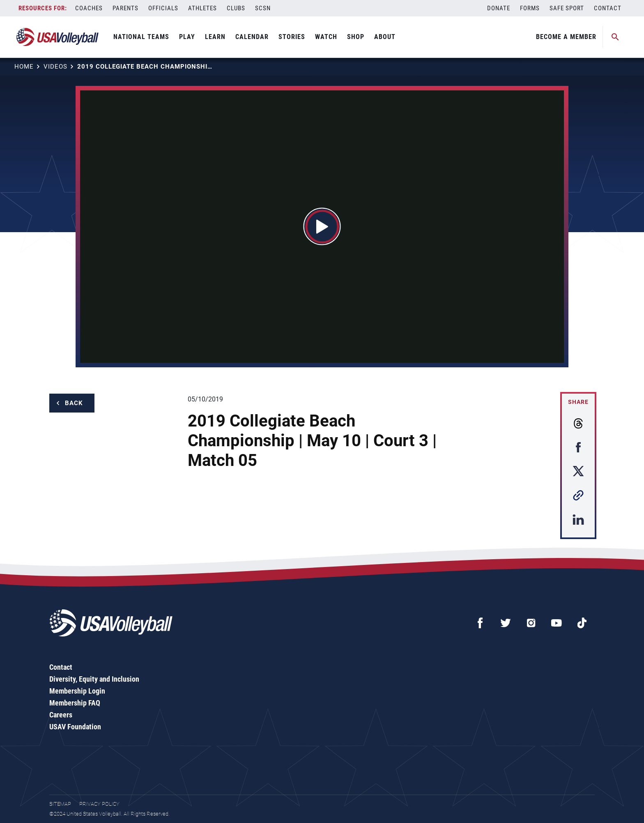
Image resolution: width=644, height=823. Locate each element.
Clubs (236, 8)
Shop (356, 37)
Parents (125, 8)
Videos (55, 67)
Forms (530, 8)
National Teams (141, 37)
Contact (608, 8)
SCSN (263, 8)
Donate (499, 8)
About (385, 37)
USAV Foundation (75, 727)
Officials (163, 8)
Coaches (89, 8)
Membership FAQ (75, 703)
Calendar (252, 37)
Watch (326, 37)
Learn (215, 37)
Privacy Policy (99, 804)
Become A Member (566, 37)
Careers (61, 715)
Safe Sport (567, 8)
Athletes (202, 8)
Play (187, 37)
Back (74, 403)
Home (24, 67)
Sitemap (60, 804)
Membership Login (77, 691)
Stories (292, 37)
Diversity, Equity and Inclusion (94, 679)
